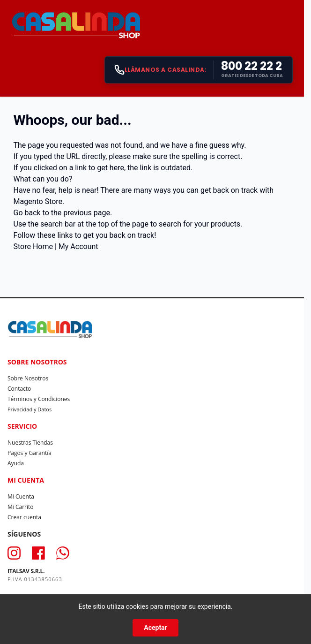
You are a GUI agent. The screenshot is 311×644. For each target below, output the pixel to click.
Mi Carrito (21, 507)
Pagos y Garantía (30, 453)
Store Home (33, 246)
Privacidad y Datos (30, 409)
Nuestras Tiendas (30, 443)
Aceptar (155, 628)
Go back (27, 213)
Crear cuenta (24, 517)
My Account (78, 246)
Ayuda (16, 463)
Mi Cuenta (21, 496)
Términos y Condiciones (39, 399)
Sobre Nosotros (28, 378)
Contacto (19, 389)
